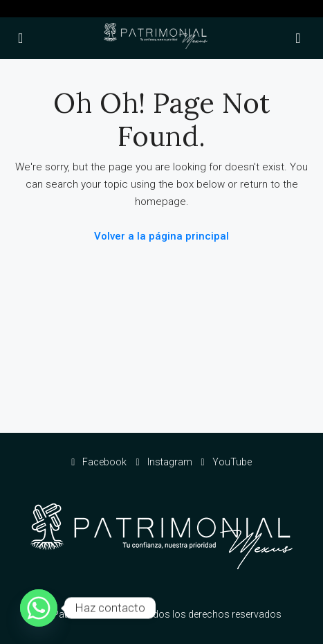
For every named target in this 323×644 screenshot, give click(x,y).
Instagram (164, 462)
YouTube (227, 462)
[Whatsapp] (39, 608)
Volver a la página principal (161, 236)
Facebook (99, 462)
